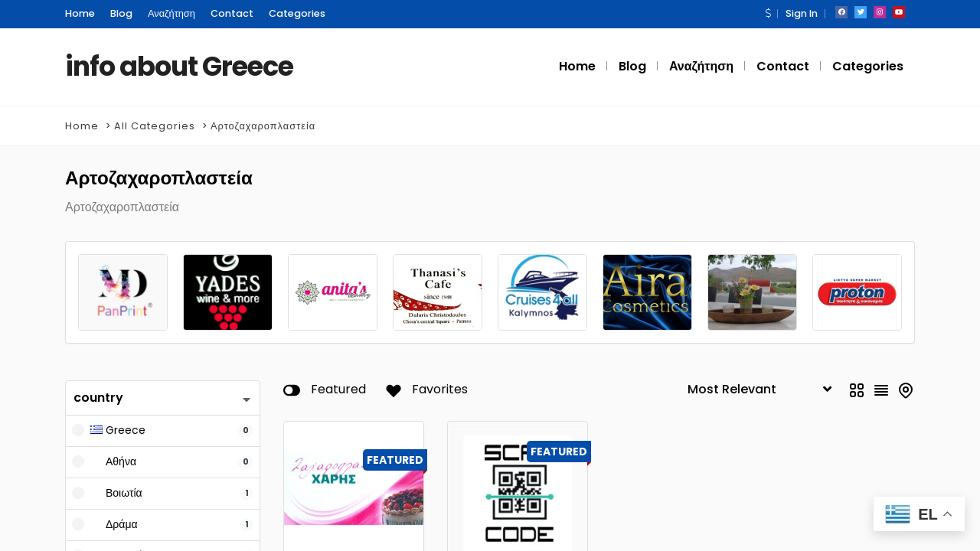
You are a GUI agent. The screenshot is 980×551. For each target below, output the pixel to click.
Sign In (802, 13)
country (98, 277)
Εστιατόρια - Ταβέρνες (505, 458)
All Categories (155, 126)
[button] (768, 13)
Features (101, 499)
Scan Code (502, 497)
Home (82, 126)
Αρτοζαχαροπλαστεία (263, 126)
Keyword (102, 464)
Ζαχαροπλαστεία (330, 458)
